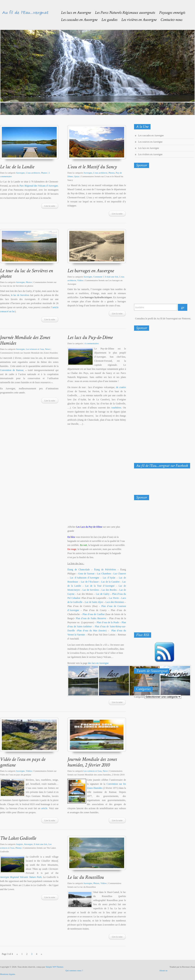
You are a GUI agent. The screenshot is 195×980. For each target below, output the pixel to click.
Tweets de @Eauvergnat (147, 680)
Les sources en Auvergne (150, 142)
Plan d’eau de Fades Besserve (91, 618)
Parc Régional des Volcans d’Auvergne (39, 186)
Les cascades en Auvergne (151, 135)
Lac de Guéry (103, 594)
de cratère (121, 387)
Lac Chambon (104, 574)
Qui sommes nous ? (74, 970)
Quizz (77, 176)
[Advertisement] (151, 237)
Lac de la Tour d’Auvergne (100, 586)
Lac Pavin (114, 598)
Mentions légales (8, 974)
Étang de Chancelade (79, 570)
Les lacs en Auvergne (149, 148)
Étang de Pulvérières (105, 570)
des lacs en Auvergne (98, 663)
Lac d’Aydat (109, 578)
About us (163, 970)
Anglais (19, 844)
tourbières (116, 408)
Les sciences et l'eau (35, 349)
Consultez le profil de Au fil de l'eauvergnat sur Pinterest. (163, 319)
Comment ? (98, 277)
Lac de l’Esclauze (90, 582)
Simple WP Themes (55, 967)
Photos (44, 173)
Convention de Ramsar (12, 370)
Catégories (139, 697)
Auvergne (20, 173)
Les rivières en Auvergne (150, 154)
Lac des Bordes (109, 590)
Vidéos (80, 280)
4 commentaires (92, 343)
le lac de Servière (20, 295)
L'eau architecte (33, 173)
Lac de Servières (91, 590)
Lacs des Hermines (115, 602)
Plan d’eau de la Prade (108, 622)
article (44, 808)
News (48, 349)
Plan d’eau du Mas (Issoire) (92, 631)
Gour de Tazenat (86, 574)
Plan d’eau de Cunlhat (94, 614)
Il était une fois (112, 277)
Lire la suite (50, 206)
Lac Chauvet (120, 574)
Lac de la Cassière (110, 582)
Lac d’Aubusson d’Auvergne (85, 578)
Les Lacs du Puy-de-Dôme (89, 527)
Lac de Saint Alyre (94, 602)
